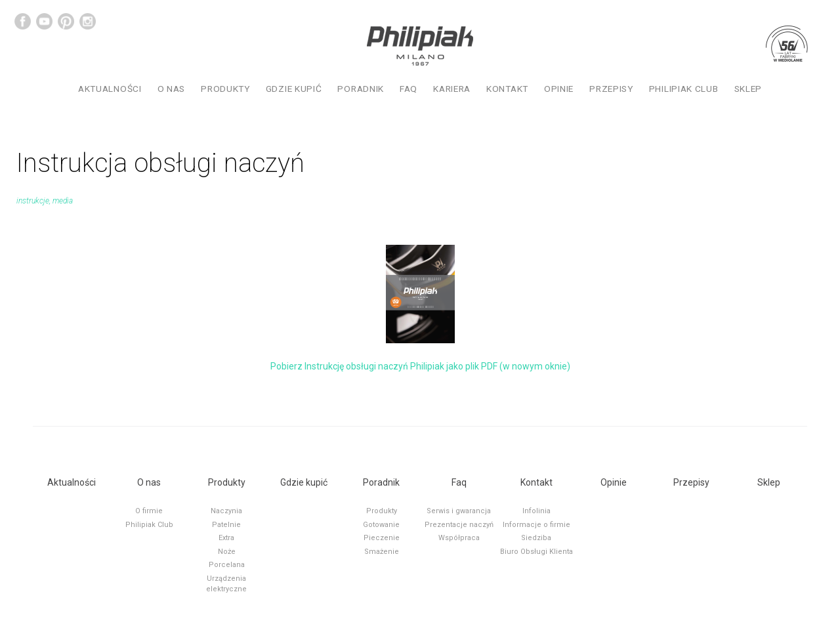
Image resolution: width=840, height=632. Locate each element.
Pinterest (66, 21)
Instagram (88, 21)
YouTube (44, 21)
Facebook (23, 21)
